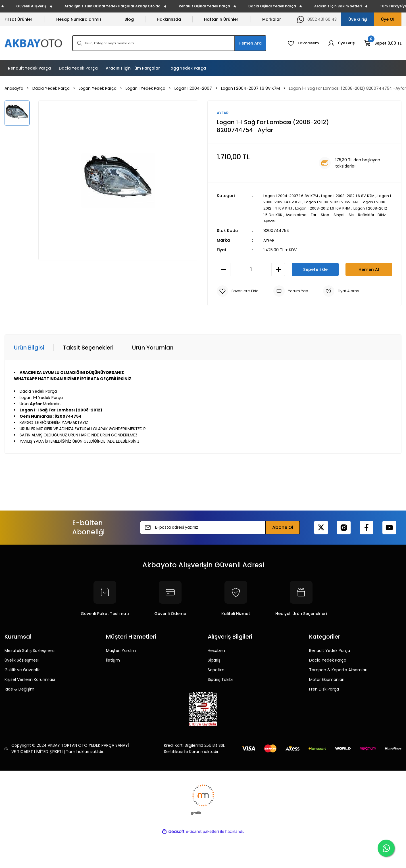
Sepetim (216, 670)
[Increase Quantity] (278, 269)
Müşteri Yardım (121, 651)
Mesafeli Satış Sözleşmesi (30, 651)
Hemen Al (369, 269)
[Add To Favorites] (238, 291)
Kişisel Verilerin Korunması (30, 679)
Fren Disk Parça (324, 689)
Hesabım (216, 651)
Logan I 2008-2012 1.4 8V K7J (291, 202)
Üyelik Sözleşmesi (22, 660)
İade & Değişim (19, 689)
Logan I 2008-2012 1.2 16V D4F (351, 202)
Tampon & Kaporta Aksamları (338, 670)
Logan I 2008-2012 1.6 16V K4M (353, 208)
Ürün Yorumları (153, 348)
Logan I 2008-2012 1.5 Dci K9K (292, 215)
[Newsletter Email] (220, 528)
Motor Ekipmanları (327, 679)
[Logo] (34, 43)
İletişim (113, 660)
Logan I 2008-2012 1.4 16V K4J (292, 208)
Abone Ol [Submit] (283, 527)
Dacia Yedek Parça (328, 660)
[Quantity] (251, 269)
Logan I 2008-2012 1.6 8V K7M (354, 196)
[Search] (169, 43)
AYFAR (269, 240)
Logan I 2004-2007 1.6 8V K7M (293, 196)
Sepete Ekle (315, 269)
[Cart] (383, 43)
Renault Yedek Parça (330, 651)
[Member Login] (341, 43)
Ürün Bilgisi (29, 348)
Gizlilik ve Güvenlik (22, 670)
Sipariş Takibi (220, 679)
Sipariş (214, 660)
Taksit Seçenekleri (88, 348)
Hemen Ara (250, 43)
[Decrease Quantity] (224, 269)
